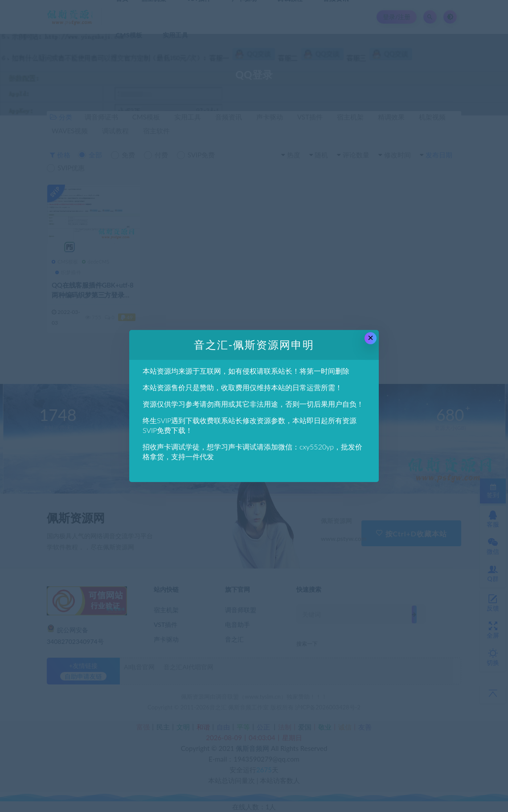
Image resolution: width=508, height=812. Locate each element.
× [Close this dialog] (371, 338)
